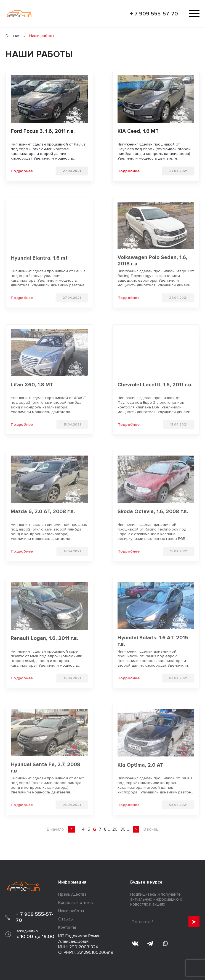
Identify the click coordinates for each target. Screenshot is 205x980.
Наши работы (71, 911)
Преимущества (72, 894)
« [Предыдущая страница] (71, 829)
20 (115, 829)
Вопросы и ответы (76, 903)
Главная (13, 36)
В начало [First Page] (55, 829)
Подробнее (22, 171)
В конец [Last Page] (151, 829)
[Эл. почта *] (165, 922)
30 (123, 829)
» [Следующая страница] (136, 829)
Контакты (67, 927)
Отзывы (66, 919)
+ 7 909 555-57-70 (154, 14)
